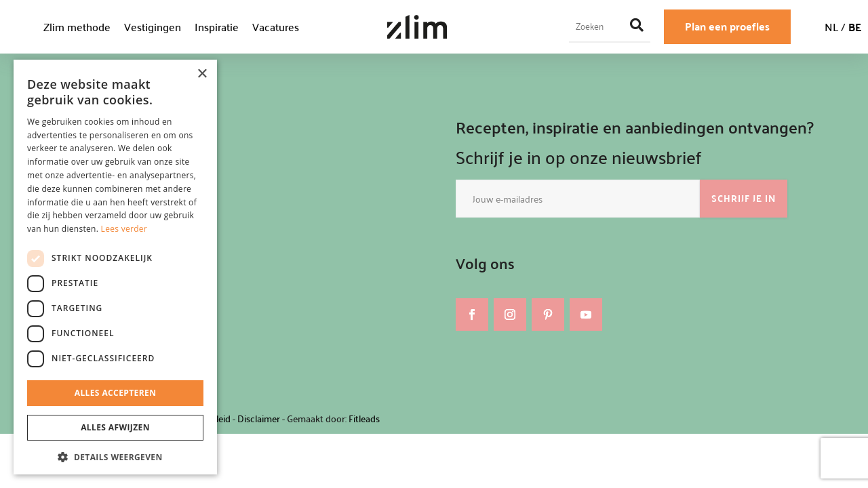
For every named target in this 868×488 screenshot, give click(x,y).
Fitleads (364, 419)
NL (831, 27)
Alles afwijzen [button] (115, 427)
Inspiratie (217, 27)
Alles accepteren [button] (116, 393)
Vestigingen (153, 27)
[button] (115, 457)
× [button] (202, 74)
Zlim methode (77, 27)
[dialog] (115, 267)
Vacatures (276, 27)
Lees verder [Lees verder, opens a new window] (124, 229)
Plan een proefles (727, 26)
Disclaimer (259, 419)
